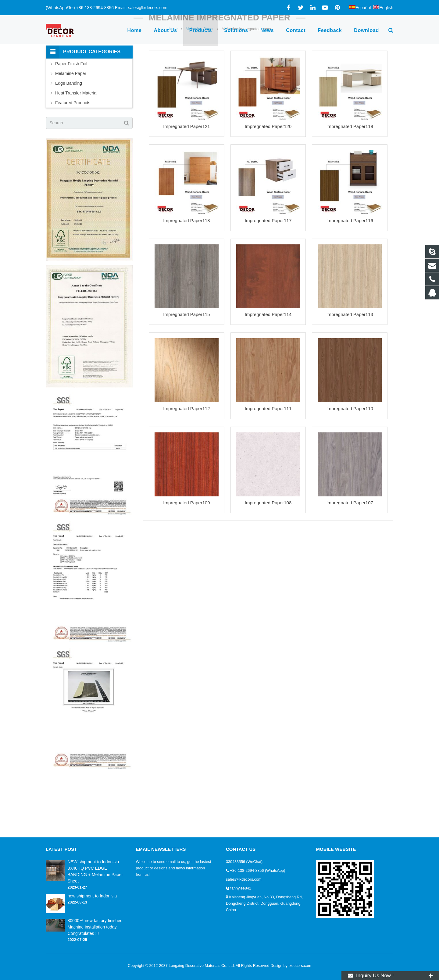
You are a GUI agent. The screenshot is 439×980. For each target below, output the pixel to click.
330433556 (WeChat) (244, 862)
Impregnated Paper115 (186, 359)
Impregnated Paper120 (268, 171)
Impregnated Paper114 (268, 359)
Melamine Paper (200, 73)
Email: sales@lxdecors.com (141, 8)
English (383, 8)
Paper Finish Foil (71, 108)
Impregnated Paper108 (268, 547)
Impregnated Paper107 (350, 547)
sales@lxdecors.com (244, 879)
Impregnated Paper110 (350, 453)
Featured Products (73, 147)
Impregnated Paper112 (186, 453)
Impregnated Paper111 (268, 453)
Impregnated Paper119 (350, 171)
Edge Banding (69, 127)
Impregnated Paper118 (186, 265)
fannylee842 (241, 888)
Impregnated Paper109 (186, 547)
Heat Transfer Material (76, 137)
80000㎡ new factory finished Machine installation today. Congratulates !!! (95, 927)
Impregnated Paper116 (350, 265)
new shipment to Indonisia (92, 896)
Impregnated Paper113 (350, 359)
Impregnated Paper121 (186, 171)
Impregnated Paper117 (268, 265)
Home (173, 73)
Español (360, 8)
